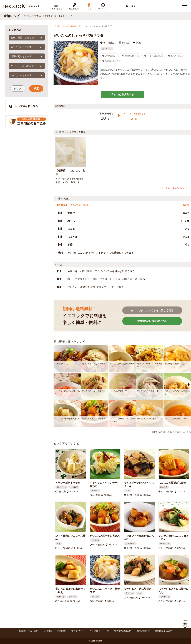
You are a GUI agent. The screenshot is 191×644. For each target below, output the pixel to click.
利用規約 (62, 631)
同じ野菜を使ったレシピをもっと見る (171, 432)
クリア (18, 89)
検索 (36, 88)
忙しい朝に (175, 56)
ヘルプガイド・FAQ (23, 106)
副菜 (138, 43)
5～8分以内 (110, 43)
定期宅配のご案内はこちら (152, 321)
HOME (56, 26)
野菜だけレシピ (131, 56)
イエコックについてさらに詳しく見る (152, 310)
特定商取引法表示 (164, 631)
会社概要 (48, 631)
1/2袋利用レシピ (112, 61)
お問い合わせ (143, 631)
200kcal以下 (110, 56)
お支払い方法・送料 (29, 631)
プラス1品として (154, 56)
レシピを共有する (122, 94)
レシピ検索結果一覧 (72, 26)
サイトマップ (78, 631)
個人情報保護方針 (123, 631)
